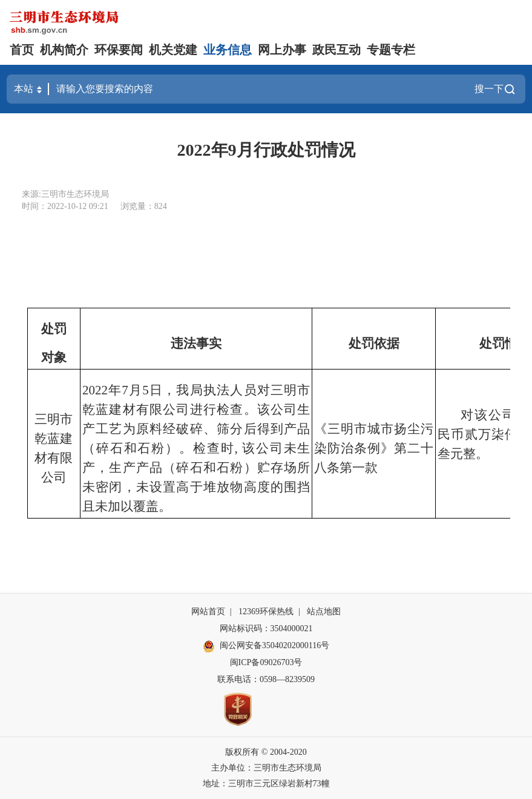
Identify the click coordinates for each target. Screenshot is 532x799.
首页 (22, 50)
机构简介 (64, 50)
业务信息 (228, 50)
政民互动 (337, 50)
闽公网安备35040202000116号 (266, 646)
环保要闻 (119, 50)
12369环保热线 (266, 612)
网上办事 (282, 50)
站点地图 (324, 612)
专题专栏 (391, 50)
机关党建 (173, 50)
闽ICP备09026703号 (266, 662)
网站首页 (208, 612)
